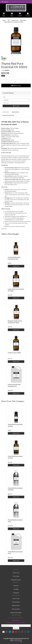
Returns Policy (16, 606)
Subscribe (16, 628)
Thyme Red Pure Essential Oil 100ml (14, 22)
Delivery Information (16, 613)
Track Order (16, 576)
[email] (16, 626)
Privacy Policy (16, 602)
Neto (21, 642)
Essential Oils (15, 20)
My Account (16, 573)
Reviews (8, 115)
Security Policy (16, 609)
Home (4, 20)
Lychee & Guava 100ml (14, 353)
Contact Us (16, 593)
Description (6, 112)
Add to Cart (16, 85)
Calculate (16, 106)
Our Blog (16, 589)
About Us (16, 586)
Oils (9, 20)
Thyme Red (23, 20)
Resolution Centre (16, 580)
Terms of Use (16, 598)
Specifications (16, 112)
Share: (6, 70)
